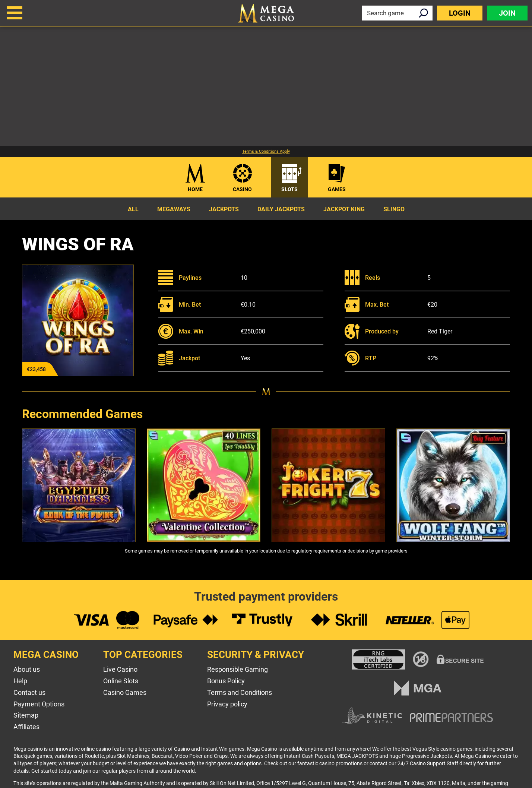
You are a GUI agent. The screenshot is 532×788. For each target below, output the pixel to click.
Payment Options (39, 704)
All (133, 209)
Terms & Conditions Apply (266, 152)
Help (20, 681)
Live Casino (120, 669)
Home (195, 189)
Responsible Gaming (237, 669)
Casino (242, 189)
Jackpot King (344, 209)
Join (507, 13)
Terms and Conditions (240, 692)
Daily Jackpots (281, 209)
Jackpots (224, 209)
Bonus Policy (226, 681)
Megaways (174, 209)
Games (337, 189)
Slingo (394, 209)
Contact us (29, 692)
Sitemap (26, 715)
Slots (289, 189)
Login (460, 13)
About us (27, 669)
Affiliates (26, 727)
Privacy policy (227, 704)
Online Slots (121, 681)
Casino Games (125, 692)
